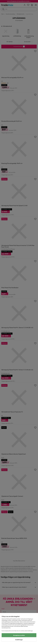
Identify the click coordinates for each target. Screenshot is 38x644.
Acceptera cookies (19, 635)
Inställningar (19, 640)
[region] (19, 628)
